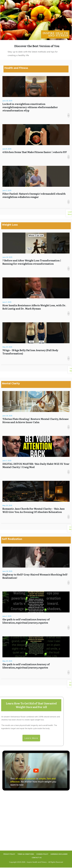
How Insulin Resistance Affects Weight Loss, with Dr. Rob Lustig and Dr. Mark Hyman (36, 297)
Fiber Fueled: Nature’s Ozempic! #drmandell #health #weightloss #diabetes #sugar (36, 185)
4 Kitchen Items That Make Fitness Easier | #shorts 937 (36, 142)
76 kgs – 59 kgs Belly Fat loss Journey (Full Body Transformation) (36, 342)
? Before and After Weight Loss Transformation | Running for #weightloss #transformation (36, 252)
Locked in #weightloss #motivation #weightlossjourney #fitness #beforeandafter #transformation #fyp (36, 97)
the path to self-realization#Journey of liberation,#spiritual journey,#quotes (36, 611)
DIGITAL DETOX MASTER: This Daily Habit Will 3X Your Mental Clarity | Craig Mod (36, 455)
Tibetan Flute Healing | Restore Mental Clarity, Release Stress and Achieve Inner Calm (36, 410)
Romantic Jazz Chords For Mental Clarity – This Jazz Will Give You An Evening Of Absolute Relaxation (36, 500)
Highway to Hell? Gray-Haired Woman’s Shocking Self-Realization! (36, 566)
